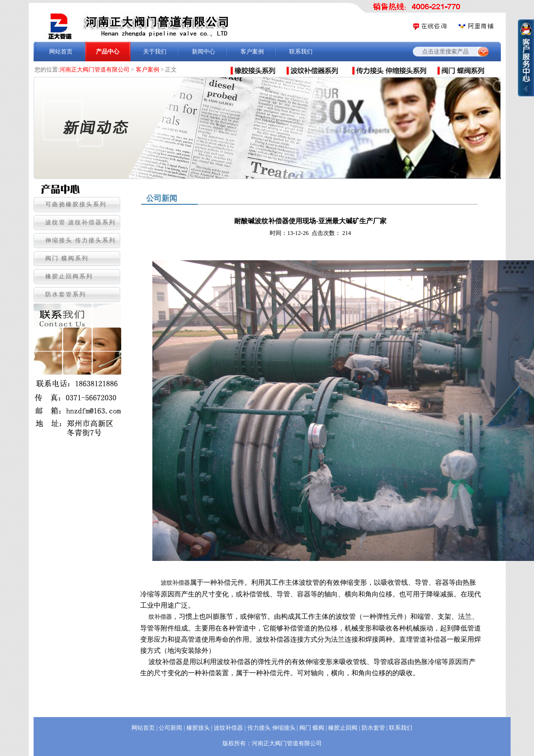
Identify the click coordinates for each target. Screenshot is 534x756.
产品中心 (108, 52)
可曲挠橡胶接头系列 (76, 204)
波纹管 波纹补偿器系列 (81, 222)
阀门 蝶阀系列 (67, 258)
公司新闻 (170, 728)
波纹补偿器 (175, 583)
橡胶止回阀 (343, 728)
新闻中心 (203, 52)
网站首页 (61, 52)
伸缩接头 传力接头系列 (81, 240)
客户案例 (252, 52)
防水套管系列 (66, 294)
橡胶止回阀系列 (69, 276)
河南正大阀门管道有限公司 (94, 70)
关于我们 (155, 52)
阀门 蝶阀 (312, 728)
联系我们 (301, 52)
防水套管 (373, 728)
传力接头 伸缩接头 (271, 728)
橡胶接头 (198, 728)
